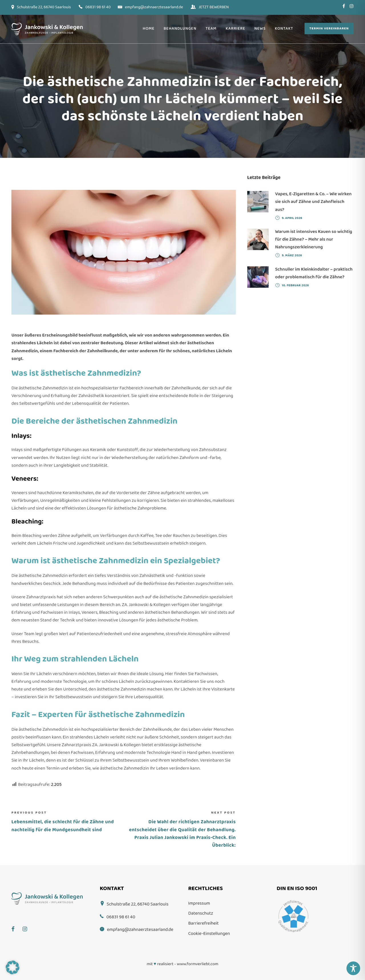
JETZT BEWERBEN (214, 7)
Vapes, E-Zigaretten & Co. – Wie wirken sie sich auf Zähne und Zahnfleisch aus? (313, 202)
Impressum (199, 903)
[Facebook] (16, 925)
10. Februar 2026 (295, 285)
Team (211, 29)
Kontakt (284, 29)
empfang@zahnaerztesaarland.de (154, 7)
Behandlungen (180, 29)
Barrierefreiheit (203, 923)
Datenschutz (201, 913)
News (260, 29)
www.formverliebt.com (197, 964)
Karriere (236, 29)
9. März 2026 (292, 256)
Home (148, 29)
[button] (13, 967)
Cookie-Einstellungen (209, 934)
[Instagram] (28, 925)
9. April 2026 (292, 218)
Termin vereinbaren (329, 28)
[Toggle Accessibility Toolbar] (353, 968)
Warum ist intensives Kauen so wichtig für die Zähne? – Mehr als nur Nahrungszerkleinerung (314, 239)
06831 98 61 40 (98, 7)
